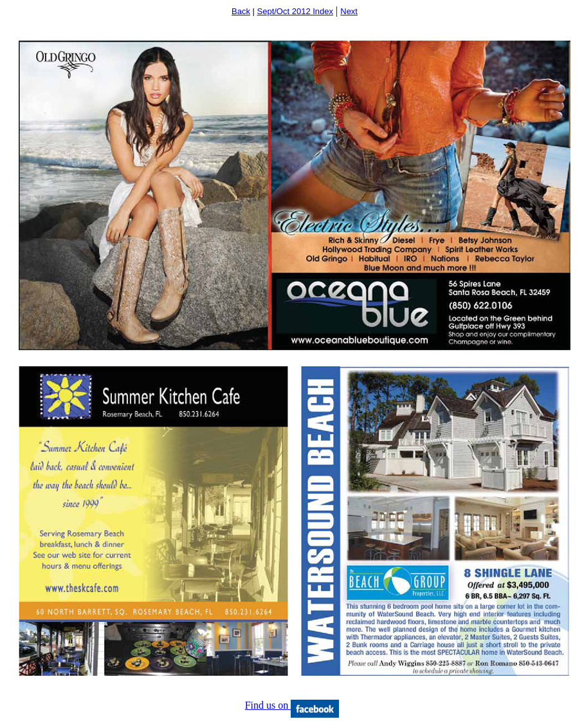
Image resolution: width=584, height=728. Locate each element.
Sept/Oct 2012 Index (296, 11)
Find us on (292, 705)
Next (349, 11)
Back (241, 11)
